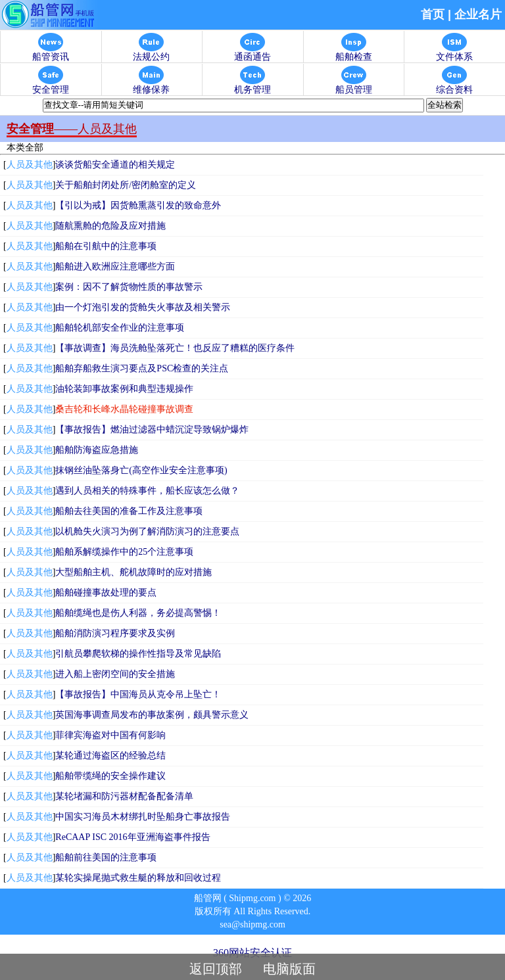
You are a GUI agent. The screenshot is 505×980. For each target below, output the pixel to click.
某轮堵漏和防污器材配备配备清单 (124, 796)
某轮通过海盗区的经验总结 (110, 756)
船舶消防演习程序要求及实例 (115, 633)
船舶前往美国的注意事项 (106, 857)
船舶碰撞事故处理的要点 (106, 593)
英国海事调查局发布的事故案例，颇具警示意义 (152, 715)
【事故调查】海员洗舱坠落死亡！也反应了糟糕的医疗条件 (175, 348)
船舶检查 (354, 53)
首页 (433, 14)
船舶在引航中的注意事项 (106, 246)
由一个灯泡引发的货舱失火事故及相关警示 (143, 307)
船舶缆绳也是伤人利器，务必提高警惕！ (138, 613)
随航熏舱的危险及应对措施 (110, 226)
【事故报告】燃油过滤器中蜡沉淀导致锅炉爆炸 (152, 430)
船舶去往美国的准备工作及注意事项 (129, 511)
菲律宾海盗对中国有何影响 (110, 735)
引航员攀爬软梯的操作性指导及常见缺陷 (138, 654)
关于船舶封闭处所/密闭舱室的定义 (126, 185)
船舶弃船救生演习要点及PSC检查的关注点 (142, 368)
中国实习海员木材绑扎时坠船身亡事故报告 (143, 817)
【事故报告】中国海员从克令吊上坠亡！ (138, 694)
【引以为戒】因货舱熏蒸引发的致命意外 (138, 205)
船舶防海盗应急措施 (97, 450)
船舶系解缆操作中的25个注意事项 (124, 552)
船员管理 (354, 86)
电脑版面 (289, 969)
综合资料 (454, 86)
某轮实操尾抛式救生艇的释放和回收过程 (138, 878)
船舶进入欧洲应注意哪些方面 (115, 267)
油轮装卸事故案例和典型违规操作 (124, 389)
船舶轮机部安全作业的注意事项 (120, 328)
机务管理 (252, 86)
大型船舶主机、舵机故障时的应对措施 (133, 572)
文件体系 (454, 53)
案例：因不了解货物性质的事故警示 (129, 287)
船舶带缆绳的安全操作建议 (110, 776)
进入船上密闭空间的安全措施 (115, 674)
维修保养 (151, 86)
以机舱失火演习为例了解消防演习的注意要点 (147, 531)
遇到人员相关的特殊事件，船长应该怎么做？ (147, 491)
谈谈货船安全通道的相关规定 (115, 165)
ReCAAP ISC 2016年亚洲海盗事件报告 (132, 837)
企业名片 (478, 14)
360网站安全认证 (252, 953)
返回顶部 (216, 969)
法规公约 (151, 53)
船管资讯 (51, 53)
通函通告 (252, 53)
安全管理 (51, 86)
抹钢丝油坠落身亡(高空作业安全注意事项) (141, 470)
